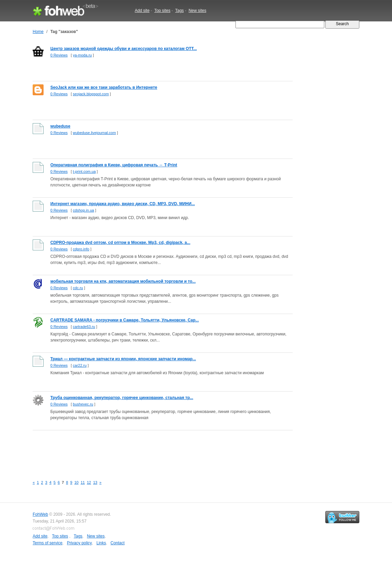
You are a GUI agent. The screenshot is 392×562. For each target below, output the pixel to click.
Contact (118, 543)
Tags (179, 11)
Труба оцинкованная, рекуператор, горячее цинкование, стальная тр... (122, 398)
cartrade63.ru (84, 327)
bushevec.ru (83, 404)
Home (38, 32)
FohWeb (40, 514)
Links (101, 543)
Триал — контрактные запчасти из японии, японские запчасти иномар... (123, 359)
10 (77, 482)
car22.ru (80, 365)
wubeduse (60, 126)
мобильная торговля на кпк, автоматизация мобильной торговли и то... (123, 281)
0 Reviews (59, 55)
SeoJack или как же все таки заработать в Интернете (104, 87)
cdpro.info (81, 249)
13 (95, 482)
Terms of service (47, 543)
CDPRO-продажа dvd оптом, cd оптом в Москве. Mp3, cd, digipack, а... (120, 243)
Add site (142, 11)
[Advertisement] (157, 450)
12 (89, 482)
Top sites (162, 11)
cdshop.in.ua (83, 210)
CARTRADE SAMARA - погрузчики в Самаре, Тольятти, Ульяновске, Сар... (125, 320)
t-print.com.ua (84, 171)
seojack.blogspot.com (91, 94)
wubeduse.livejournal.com (94, 133)
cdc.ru (78, 288)
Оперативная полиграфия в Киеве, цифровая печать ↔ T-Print (114, 165)
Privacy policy (79, 543)
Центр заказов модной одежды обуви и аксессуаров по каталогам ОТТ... (124, 49)
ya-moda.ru (82, 55)
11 (83, 482)
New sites (197, 11)
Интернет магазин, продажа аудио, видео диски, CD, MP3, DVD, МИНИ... (123, 204)
